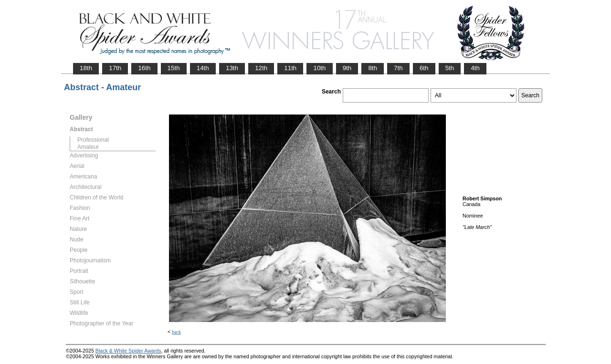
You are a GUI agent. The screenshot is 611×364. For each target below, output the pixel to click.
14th (203, 68)
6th (424, 68)
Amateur (88, 147)
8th (373, 68)
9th (347, 68)
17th (115, 68)
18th (86, 68)
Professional (93, 140)
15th (174, 68)
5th (450, 68)
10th (319, 68)
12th (261, 68)
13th (232, 68)
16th (144, 68)
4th (475, 68)
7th (398, 68)
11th (290, 68)
